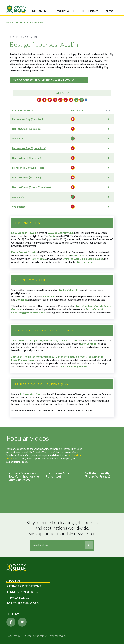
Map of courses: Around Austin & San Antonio (49, 80)
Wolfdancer (19, 206)
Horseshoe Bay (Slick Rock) (28, 168)
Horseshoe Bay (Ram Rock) (28, 119)
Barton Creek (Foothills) (26, 177)
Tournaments (39, 11)
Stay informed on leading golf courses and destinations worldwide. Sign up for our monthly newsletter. (62, 528)
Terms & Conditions (22, 592)
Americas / (18, 37)
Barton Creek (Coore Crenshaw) (31, 187)
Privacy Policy (18, 598)
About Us (13, 580)
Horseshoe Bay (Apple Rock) (29, 148)
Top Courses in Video (23, 603)
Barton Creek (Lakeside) (27, 129)
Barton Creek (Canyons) (27, 158)
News (110, 11)
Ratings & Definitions (24, 586)
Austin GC (18, 197)
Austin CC (18, 138)
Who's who (66, 11)
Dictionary (90, 11)
